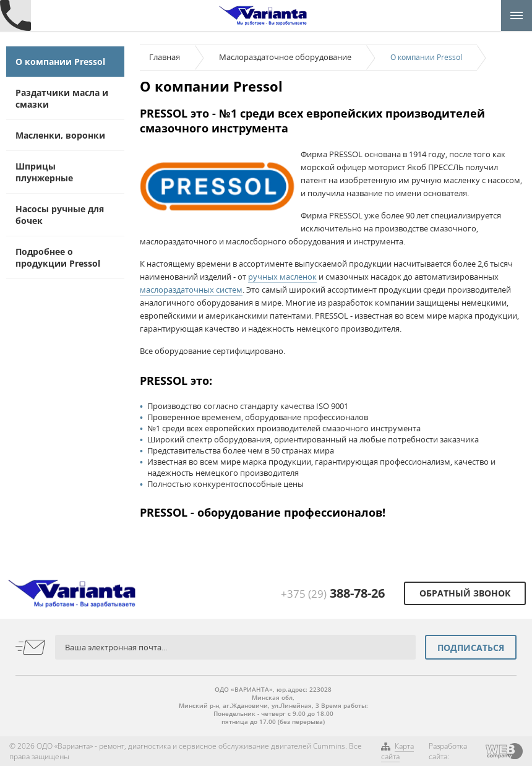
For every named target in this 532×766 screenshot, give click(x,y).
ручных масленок (282, 277)
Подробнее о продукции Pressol (58, 257)
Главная (165, 57)
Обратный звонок (465, 593)
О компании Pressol (60, 62)
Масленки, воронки (60, 135)
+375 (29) (333, 594)
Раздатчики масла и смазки (62, 98)
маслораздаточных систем (191, 290)
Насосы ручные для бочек (60, 215)
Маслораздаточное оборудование (285, 57)
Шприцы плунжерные (44, 172)
